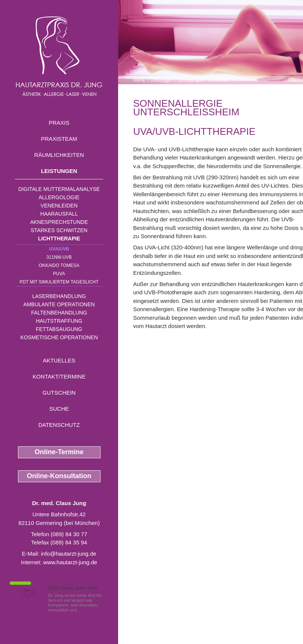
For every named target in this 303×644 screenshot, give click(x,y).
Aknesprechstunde (59, 222)
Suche (59, 409)
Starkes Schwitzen (59, 230)
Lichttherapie (59, 239)
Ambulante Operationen (59, 304)
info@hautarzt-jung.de (69, 554)
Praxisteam (59, 139)
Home (139, 80)
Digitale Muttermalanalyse (59, 189)
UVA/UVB (59, 249)
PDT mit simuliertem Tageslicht (59, 282)
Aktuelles (59, 360)
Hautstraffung (59, 321)
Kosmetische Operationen (59, 337)
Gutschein (59, 393)
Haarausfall (59, 214)
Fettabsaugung (59, 329)
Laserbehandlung (59, 296)
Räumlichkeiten (59, 155)
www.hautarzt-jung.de (70, 562)
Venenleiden (59, 206)
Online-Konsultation (59, 476)
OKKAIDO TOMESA (59, 265)
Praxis (59, 123)
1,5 (28, 593)
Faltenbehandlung (59, 313)
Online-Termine (59, 452)
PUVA (59, 274)
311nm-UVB (59, 257)
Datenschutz (59, 425)
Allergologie (59, 197)
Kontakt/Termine (59, 376)
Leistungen (59, 171)
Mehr (88, 610)
